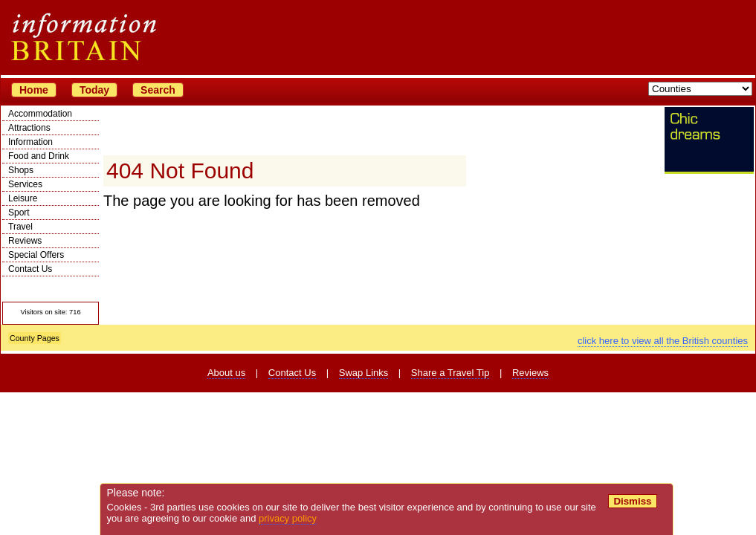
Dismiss (632, 501)
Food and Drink (39, 156)
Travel (20, 227)
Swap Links (364, 373)
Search (158, 90)
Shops (21, 170)
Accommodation (40, 114)
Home (34, 90)
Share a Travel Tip (450, 373)
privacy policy (288, 518)
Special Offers (36, 255)
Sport (19, 213)
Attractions (29, 128)
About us (226, 373)
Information (30, 142)
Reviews (25, 241)
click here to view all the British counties (663, 341)
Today (94, 90)
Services (25, 184)
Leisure (23, 198)
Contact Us (30, 269)
